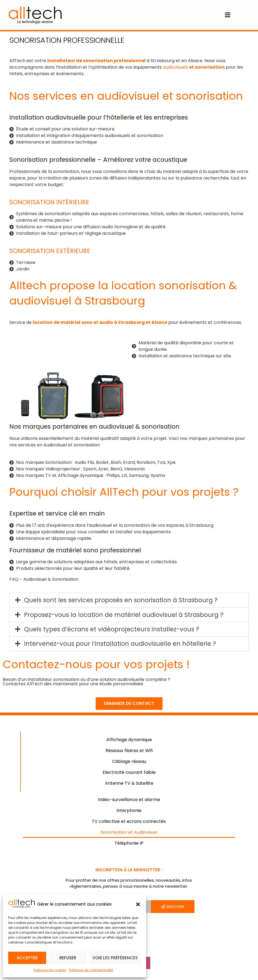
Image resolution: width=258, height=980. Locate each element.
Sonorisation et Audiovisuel (129, 832)
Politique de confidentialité (91, 970)
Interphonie (129, 810)
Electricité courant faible (129, 772)
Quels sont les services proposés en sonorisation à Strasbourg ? (121, 600)
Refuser (68, 958)
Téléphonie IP (129, 843)
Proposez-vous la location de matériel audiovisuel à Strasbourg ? (124, 615)
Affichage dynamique (129, 740)
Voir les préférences (115, 958)
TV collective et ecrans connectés (129, 821)
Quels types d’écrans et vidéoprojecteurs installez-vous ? (112, 629)
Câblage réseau (129, 761)
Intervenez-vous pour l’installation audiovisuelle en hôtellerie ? (120, 644)
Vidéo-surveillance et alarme (129, 800)
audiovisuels (175, 67)
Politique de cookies (50, 970)
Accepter (27, 958)
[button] (138, 904)
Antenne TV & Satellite (129, 783)
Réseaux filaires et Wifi (129, 751)
